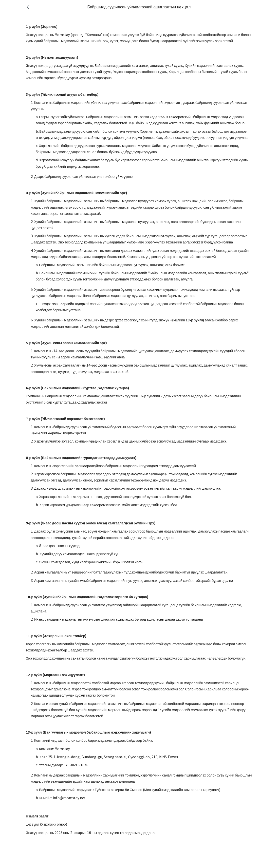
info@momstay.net (69, 798)
